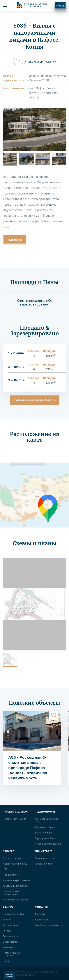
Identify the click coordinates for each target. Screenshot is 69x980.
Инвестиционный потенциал (12, 954)
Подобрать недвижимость (49, 925)
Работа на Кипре (44, 864)
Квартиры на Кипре (45, 827)
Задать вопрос (42, 920)
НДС (5, 869)
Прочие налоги (11, 875)
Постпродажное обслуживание (11, 893)
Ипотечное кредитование (16, 880)
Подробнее (14, 240)
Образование (10, 942)
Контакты (40, 914)
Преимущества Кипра (15, 914)
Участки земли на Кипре (48, 844)
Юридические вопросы (15, 864)
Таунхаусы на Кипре (45, 838)
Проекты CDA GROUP (14, 819)
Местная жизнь (11, 925)
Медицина (8, 947)
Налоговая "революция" (16, 900)
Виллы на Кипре (43, 833)
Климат (7, 920)
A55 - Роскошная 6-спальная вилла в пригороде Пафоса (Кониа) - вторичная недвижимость (28, 768)
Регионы (7, 931)
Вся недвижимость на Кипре (46, 820)
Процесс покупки (12, 858)
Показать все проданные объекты (34, 400)
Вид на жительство (45, 858)
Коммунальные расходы (16, 886)
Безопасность (10, 936)
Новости (7, 961)
